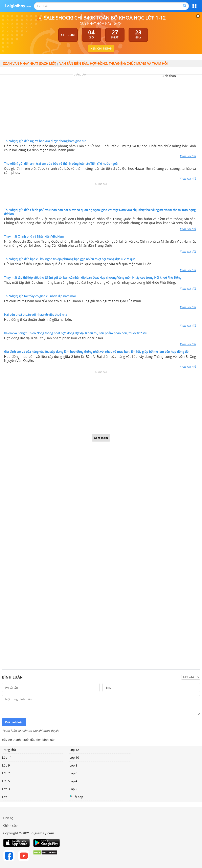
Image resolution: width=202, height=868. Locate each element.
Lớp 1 (6, 797)
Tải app (76, 797)
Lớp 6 (73, 773)
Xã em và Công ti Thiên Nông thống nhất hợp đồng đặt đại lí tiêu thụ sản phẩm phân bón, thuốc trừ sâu (76, 333)
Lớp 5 (6, 781)
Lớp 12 (74, 750)
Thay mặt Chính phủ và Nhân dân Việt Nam (34, 236)
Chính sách (11, 826)
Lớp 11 (7, 757)
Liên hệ (8, 818)
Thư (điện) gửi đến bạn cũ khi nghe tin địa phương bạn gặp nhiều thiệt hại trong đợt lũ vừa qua (70, 259)
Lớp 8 (73, 765)
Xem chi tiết (188, 156)
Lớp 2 (73, 789)
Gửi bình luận (14, 722)
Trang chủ (9, 750)
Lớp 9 (6, 765)
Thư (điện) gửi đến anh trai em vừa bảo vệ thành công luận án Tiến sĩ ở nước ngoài (61, 163)
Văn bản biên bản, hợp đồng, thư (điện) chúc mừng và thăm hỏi (113, 64)
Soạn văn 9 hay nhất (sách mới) (30, 64)
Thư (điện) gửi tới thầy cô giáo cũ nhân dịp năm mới (40, 296)
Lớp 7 (6, 773)
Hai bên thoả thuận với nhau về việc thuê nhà (36, 315)
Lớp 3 (6, 789)
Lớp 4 (73, 781)
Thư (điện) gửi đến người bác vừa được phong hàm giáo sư (45, 141)
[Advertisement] (101, 108)
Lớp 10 (74, 757)
